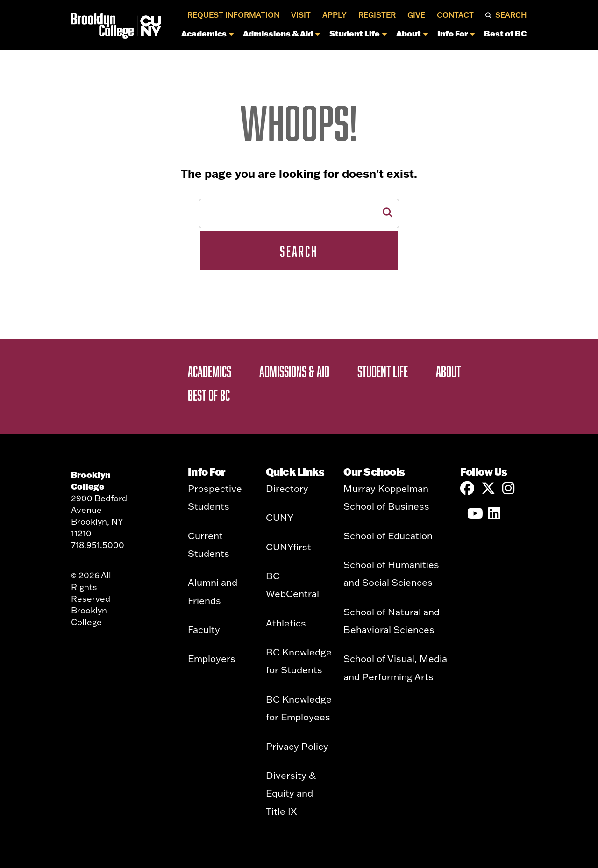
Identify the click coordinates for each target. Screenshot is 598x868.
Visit (301, 15)
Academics (207, 33)
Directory (287, 488)
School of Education (388, 535)
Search (511, 15)
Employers (212, 658)
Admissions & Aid (281, 33)
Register (377, 15)
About (412, 33)
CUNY (280, 517)
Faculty (204, 629)
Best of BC (505, 33)
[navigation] (335, 36)
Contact (455, 15)
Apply (335, 15)
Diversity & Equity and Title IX (291, 793)
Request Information (233, 15)
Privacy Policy (297, 746)
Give (416, 15)
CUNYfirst (288, 547)
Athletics (286, 623)
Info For (456, 33)
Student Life (358, 33)
